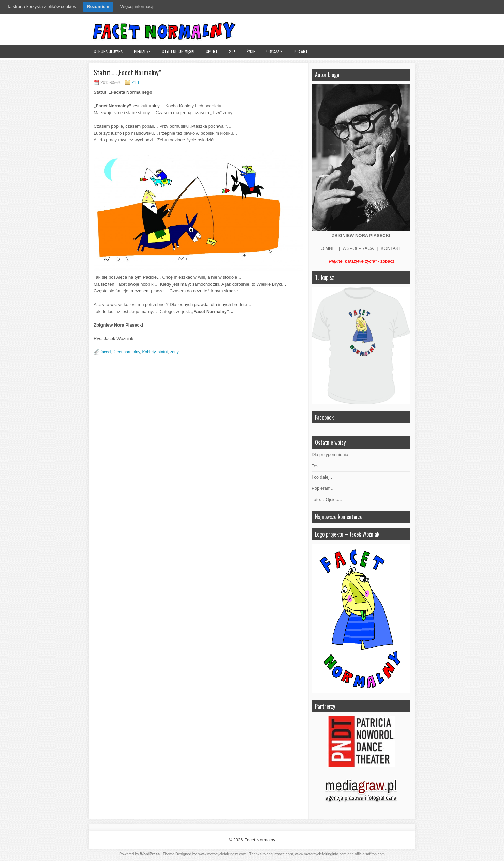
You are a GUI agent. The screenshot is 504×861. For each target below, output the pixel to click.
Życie (251, 51)
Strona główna (108, 51)
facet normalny (127, 352)
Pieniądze (142, 51)
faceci (106, 352)
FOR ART (301, 51)
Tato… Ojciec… (327, 500)
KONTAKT (391, 248)
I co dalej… (323, 477)
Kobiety (149, 352)
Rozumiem (98, 7)
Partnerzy (325, 706)
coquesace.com (280, 854)
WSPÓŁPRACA (358, 248)
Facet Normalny (260, 840)
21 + (232, 51)
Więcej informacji (137, 7)
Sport (212, 51)
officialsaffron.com (370, 854)
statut (163, 352)
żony (174, 352)
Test (316, 466)
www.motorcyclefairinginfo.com (321, 854)
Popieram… (323, 488)
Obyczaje (274, 51)
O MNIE (329, 248)
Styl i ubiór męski (178, 51)
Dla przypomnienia (330, 455)
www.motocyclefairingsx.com (222, 854)
